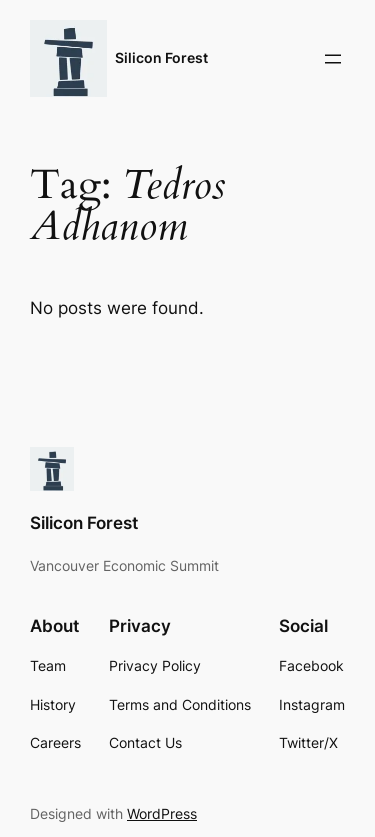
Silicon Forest (161, 57)
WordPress (162, 813)
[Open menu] (333, 59)
